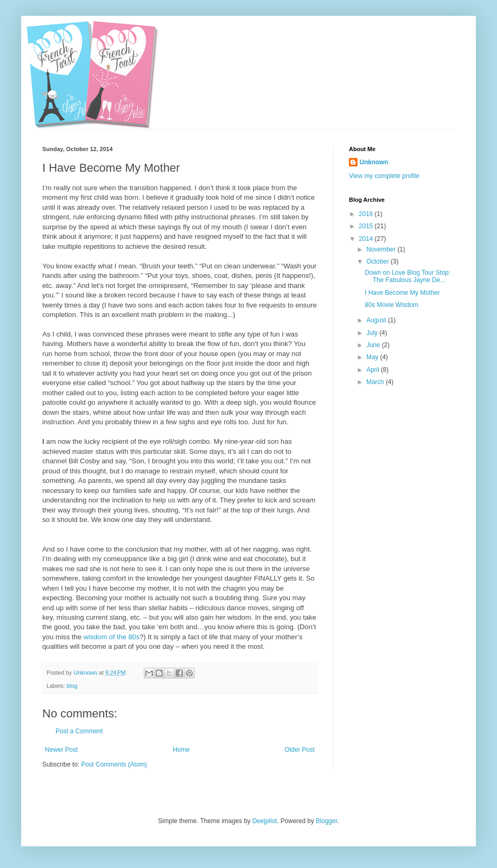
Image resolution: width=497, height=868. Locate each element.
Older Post (300, 750)
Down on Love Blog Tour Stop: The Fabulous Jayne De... (408, 276)
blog (72, 686)
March (376, 382)
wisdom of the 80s (112, 637)
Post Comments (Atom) (114, 764)
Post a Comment (79, 731)
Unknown (374, 162)
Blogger (326, 821)
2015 (367, 226)
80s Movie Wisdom (392, 305)
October (379, 262)
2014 (367, 239)
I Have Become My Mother (402, 293)
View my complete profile (384, 176)
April (374, 370)
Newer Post (61, 750)
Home (181, 750)
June (374, 345)
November (382, 249)
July (373, 333)
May (373, 357)
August (377, 320)
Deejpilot (265, 821)
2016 (367, 214)
